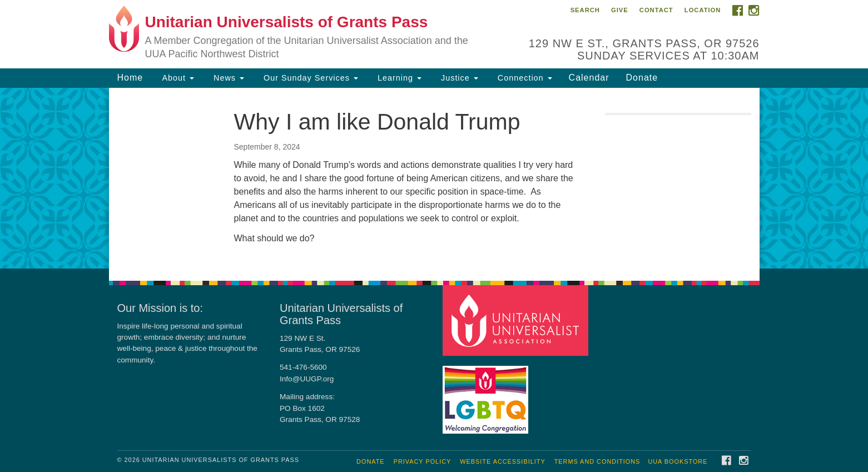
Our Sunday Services (309, 78)
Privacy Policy (423, 461)
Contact (656, 10)
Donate (642, 78)
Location (703, 10)
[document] (434, 178)
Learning (398, 78)
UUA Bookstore (678, 461)
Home (130, 78)
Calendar (589, 78)
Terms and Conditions (597, 461)
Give (620, 10)
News (227, 78)
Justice (458, 78)
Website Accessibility (502, 461)
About (177, 78)
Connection (524, 78)
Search (585, 10)
